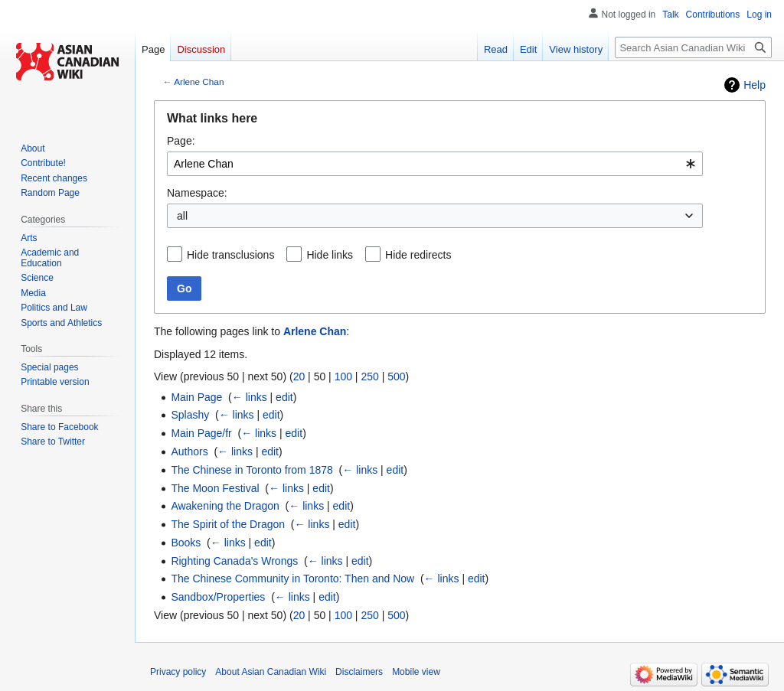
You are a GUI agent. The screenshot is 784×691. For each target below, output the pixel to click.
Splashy (190, 415)
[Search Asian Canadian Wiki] (693, 47)
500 (396, 376)
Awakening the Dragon (225, 506)
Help (755, 85)
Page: (181, 141)
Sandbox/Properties (218, 597)
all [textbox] (182, 216)
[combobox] (435, 164)
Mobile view (416, 672)
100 (343, 376)
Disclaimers (359, 672)
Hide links (330, 255)
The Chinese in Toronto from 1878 (252, 470)
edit (284, 397)
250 (369, 376)
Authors (189, 451)
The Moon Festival (215, 488)
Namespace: (197, 193)
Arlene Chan (199, 81)
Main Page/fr (201, 433)
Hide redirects (418, 255)
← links (250, 397)
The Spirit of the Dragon (228, 524)
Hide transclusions (230, 255)
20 (299, 376)
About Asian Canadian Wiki (271, 672)
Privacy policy (178, 672)
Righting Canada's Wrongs (234, 561)
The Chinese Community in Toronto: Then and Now (292, 579)
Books (186, 543)
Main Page (196, 397)
